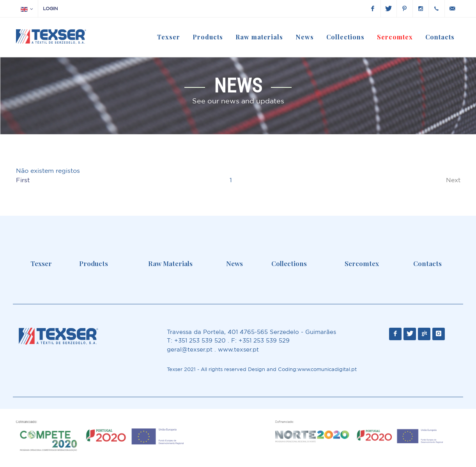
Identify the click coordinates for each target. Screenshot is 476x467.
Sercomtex (362, 263)
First (23, 180)
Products (94, 263)
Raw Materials (170, 263)
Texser (41, 263)
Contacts (427, 263)
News (234, 263)
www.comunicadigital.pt (327, 369)
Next (453, 180)
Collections (289, 263)
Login (50, 8)
